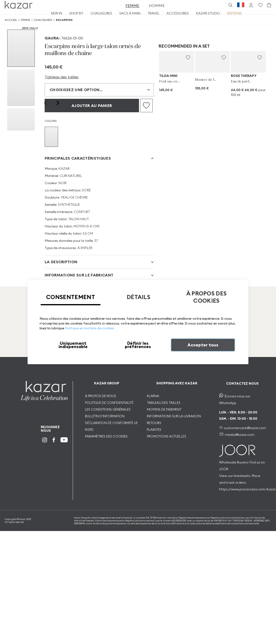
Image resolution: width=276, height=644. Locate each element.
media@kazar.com (240, 435)
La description (61, 262)
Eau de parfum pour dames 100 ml (242, 81)
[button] (188, 57)
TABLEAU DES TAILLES (164, 403)
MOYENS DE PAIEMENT (164, 409)
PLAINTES (154, 430)
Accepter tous (203, 345)
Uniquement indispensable (73, 345)
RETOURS (154, 423)
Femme (25, 20)
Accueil (11, 20)
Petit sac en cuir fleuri (170, 81)
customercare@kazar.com (245, 428)
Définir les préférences (138, 345)
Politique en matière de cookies (90, 328)
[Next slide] (58, 103)
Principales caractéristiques (78, 158)
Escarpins (64, 20)
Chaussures (43, 20)
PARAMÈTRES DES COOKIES (106, 436)
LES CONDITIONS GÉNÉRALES (108, 409)
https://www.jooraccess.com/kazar (247, 489)
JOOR (224, 469)
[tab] (99, 158)
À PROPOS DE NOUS (101, 396)
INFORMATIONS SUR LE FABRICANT (79, 275)
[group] (21, 48)
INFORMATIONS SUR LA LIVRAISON (174, 416)
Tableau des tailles (62, 77)
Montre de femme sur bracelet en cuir (206, 80)
